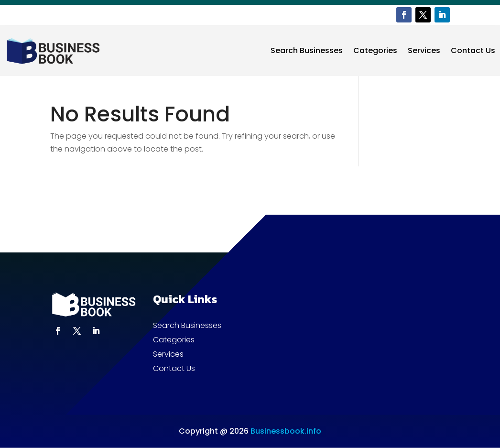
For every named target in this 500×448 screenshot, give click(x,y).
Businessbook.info (286, 431)
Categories (375, 50)
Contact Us (473, 50)
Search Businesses (307, 50)
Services (424, 50)
